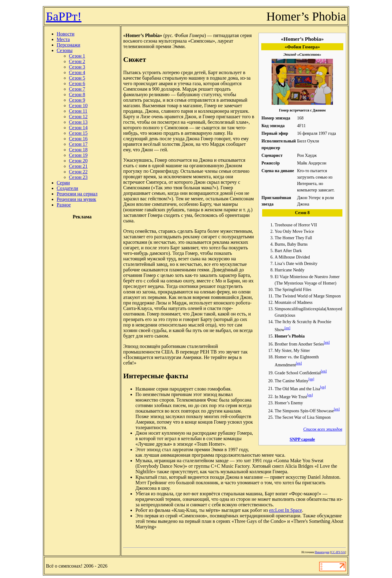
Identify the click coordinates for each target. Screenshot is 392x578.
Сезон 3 (77, 67)
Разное (64, 205)
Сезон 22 (78, 172)
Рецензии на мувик (76, 199)
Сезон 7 (77, 89)
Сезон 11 (78, 111)
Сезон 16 (78, 139)
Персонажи (68, 45)
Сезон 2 (77, 61)
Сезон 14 (78, 128)
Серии (63, 183)
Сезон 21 (78, 166)
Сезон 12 (78, 117)
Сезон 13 (78, 122)
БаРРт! (64, 16)
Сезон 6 (77, 83)
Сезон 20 (78, 161)
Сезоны (65, 50)
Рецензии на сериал (77, 194)
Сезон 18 (78, 150)
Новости (66, 34)
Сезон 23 (78, 177)
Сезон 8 (77, 94)
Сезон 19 (78, 155)
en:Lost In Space (286, 510)
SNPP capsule (302, 439)
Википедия (322, 552)
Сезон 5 (77, 78)
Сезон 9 (77, 100)
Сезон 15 (78, 133)
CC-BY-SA (338, 552)
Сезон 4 (77, 72)
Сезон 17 (78, 144)
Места (63, 39)
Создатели (67, 188)
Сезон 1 (77, 56)
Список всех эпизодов (323, 429)
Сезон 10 (78, 106)
